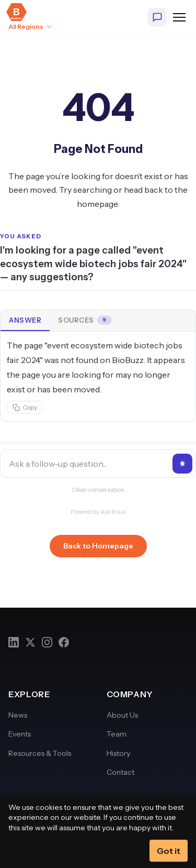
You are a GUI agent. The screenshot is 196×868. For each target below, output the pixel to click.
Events (20, 734)
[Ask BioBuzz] (157, 17)
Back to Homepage (98, 546)
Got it (169, 851)
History (118, 753)
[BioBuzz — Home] (16, 12)
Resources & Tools (40, 753)
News (18, 715)
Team (117, 734)
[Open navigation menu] (179, 17)
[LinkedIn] (14, 642)
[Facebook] (64, 642)
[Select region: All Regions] (31, 27)
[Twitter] (30, 642)
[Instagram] (47, 642)
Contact (120, 772)
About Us (122, 715)
